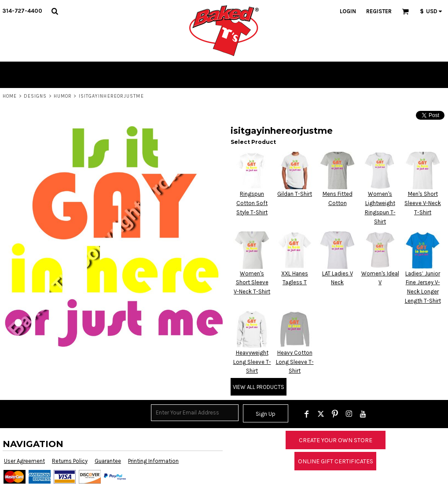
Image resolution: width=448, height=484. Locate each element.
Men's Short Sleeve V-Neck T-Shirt (423, 203)
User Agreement (24, 461)
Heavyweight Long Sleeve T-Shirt (252, 362)
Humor (63, 96)
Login (348, 11)
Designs (35, 96)
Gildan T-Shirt (295, 194)
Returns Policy (70, 461)
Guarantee (108, 461)
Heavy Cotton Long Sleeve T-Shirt (295, 362)
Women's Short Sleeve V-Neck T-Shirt (252, 283)
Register (379, 11)
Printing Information (153, 461)
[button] (55, 11)
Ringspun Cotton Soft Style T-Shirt (252, 203)
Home (10, 96)
